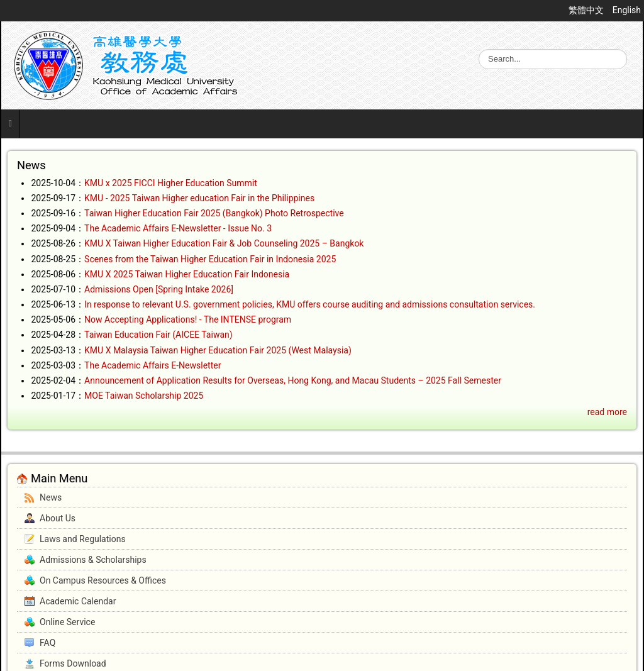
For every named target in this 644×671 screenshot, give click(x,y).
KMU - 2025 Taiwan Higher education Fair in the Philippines (199, 198)
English (627, 10)
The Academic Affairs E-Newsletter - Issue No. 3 (178, 228)
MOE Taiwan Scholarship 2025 (144, 396)
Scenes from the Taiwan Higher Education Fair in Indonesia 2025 (210, 259)
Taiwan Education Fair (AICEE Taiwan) (158, 335)
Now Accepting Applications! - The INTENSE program (188, 319)
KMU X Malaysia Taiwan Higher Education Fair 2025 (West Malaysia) (218, 350)
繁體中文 (587, 10)
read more (607, 412)
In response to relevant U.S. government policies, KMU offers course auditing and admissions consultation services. (310, 304)
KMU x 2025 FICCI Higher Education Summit (171, 183)
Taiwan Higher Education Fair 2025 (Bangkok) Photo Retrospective (214, 213)
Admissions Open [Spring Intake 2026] (159, 289)
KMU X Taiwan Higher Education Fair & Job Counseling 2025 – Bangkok (224, 243)
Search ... (479, 49)
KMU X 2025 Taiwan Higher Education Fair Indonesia (187, 274)
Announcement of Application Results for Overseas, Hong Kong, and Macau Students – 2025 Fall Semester (293, 380)
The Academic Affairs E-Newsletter (153, 365)
